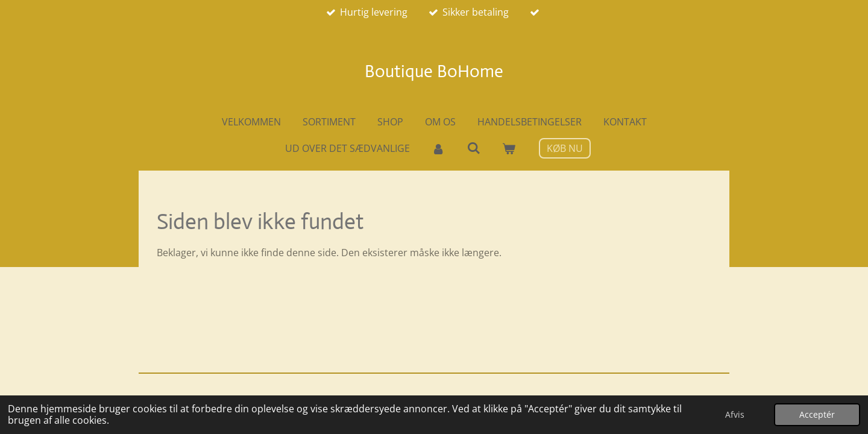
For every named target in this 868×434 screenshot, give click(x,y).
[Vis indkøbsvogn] (509, 148)
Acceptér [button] (817, 414)
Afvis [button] (735, 414)
